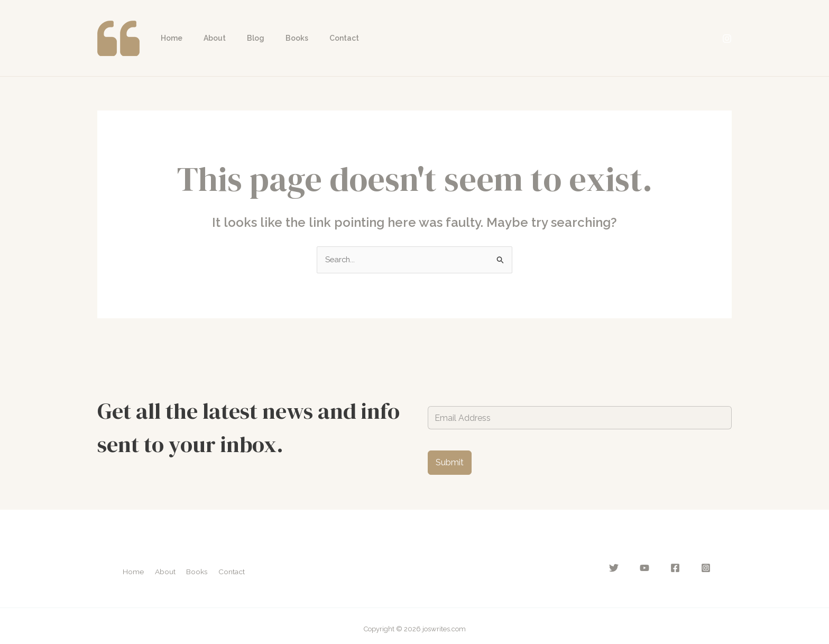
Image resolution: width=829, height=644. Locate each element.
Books (275, 38)
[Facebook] (679, 569)
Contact (316, 38)
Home (168, 38)
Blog (240, 38)
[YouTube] (653, 569)
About (205, 38)
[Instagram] (727, 39)
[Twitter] (627, 569)
